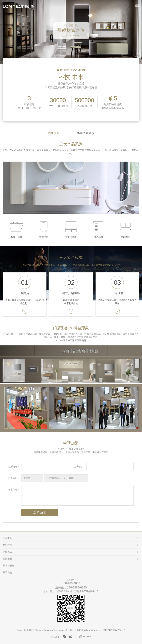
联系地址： (14, 478)
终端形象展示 (86, 133)
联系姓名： (14, 467)
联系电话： (79, 467)
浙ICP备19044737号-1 (114, 630)
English (87, 637)
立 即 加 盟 (40, 513)
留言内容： (14, 490)
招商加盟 (54, 133)
